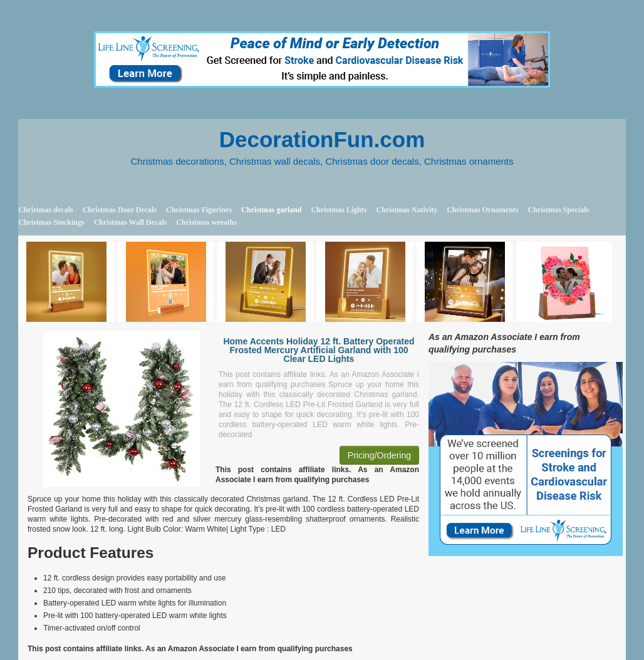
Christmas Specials (558, 210)
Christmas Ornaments (482, 210)
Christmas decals (46, 210)
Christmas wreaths (206, 222)
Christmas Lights (339, 210)
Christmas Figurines (199, 210)
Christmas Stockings (51, 222)
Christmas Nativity (407, 210)
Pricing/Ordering (379, 455)
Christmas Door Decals (120, 210)
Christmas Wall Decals (130, 222)
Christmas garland (271, 210)
